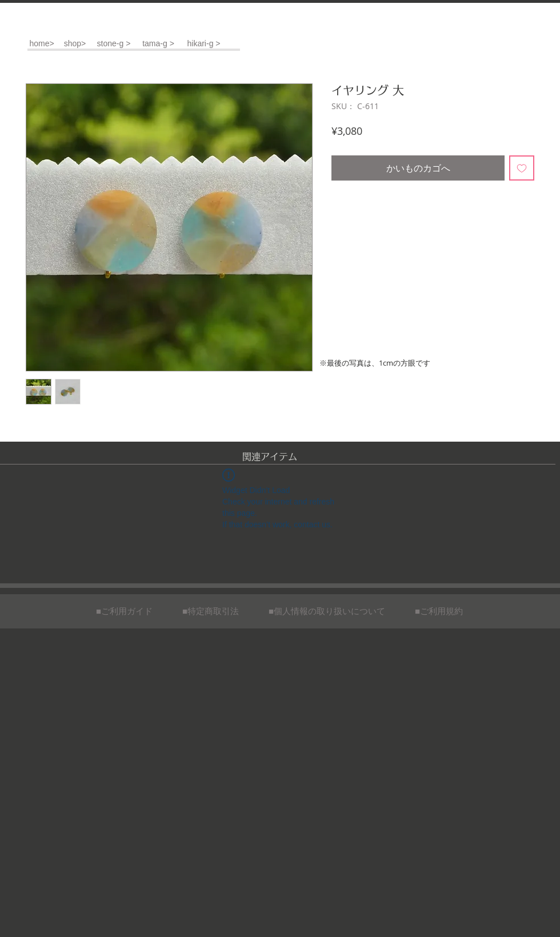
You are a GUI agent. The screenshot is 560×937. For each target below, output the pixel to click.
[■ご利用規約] (439, 611)
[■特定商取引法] (211, 611)
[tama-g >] (158, 44)
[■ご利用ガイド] (124, 611)
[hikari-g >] (204, 44)
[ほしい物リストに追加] (522, 168)
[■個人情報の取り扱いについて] (327, 611)
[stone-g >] (114, 44)
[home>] (42, 44)
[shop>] (75, 44)
